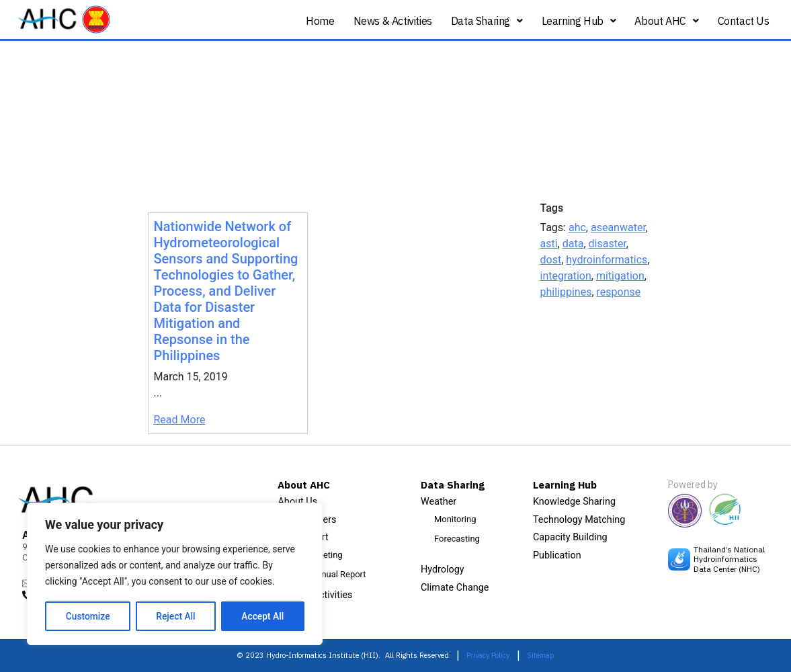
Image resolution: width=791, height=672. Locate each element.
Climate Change (455, 588)
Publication (557, 555)
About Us (297, 502)
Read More (180, 420)
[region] (175, 575)
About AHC (666, 21)
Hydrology (443, 570)
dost (551, 260)
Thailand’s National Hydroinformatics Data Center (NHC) (729, 559)
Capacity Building (570, 537)
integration (566, 276)
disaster (608, 244)
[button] (487, 21)
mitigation (620, 276)
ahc (577, 227)
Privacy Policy (488, 655)
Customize (88, 616)
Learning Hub (579, 21)
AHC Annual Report (328, 574)
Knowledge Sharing (574, 502)
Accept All (263, 616)
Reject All (176, 616)
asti (549, 244)
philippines (566, 292)
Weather (439, 502)
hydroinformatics (607, 260)
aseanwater (618, 227)
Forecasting (457, 539)
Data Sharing (487, 21)
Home (320, 21)
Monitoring (455, 519)
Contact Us (744, 21)
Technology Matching (579, 520)
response (619, 292)
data (573, 244)
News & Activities (393, 21)
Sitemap (541, 655)
